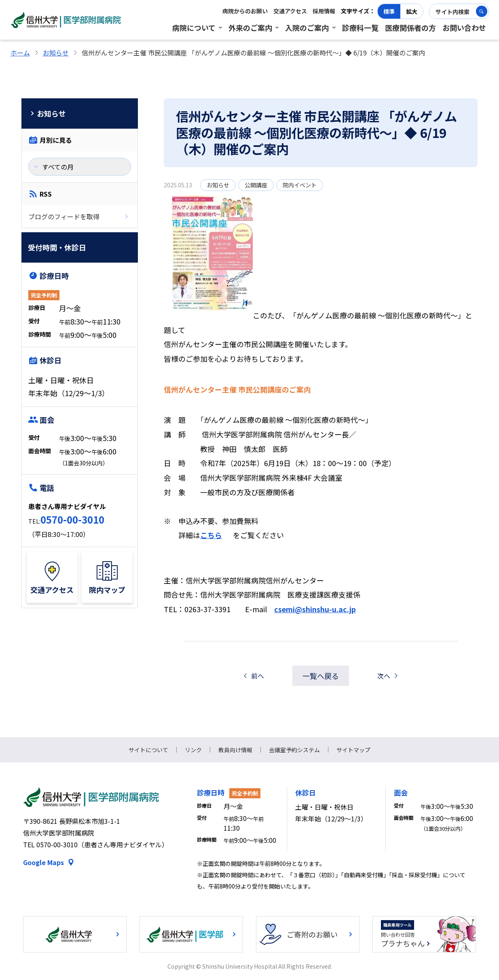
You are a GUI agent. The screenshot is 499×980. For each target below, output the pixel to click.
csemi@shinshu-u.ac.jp (315, 609)
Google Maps (43, 862)
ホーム (20, 53)
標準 (389, 11)
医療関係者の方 (410, 28)
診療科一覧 (360, 28)
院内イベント (300, 185)
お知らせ (56, 53)
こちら (211, 535)
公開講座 (256, 185)
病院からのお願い (245, 11)
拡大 (412, 11)
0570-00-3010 (72, 519)
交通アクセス (290, 11)
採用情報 (324, 11)
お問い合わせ (464, 28)
